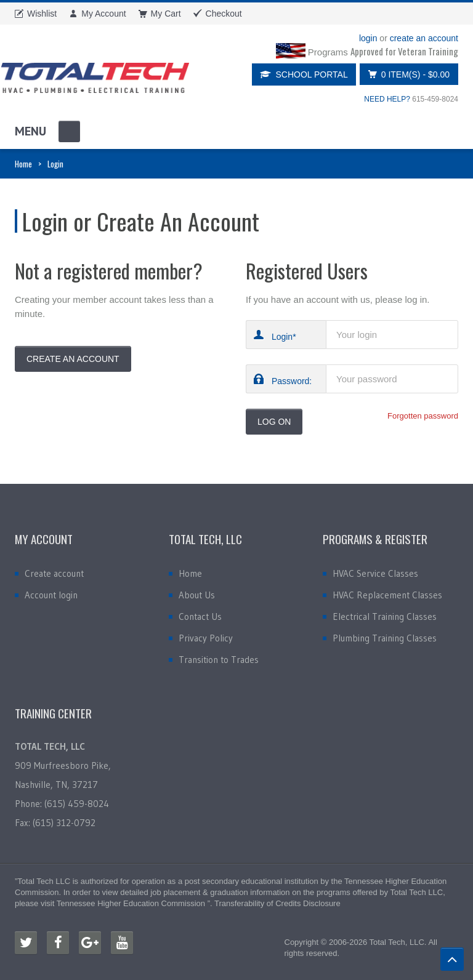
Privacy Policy (206, 638)
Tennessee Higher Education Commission (131, 903)
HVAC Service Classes (375, 573)
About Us (197, 595)
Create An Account (73, 359)
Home (23, 164)
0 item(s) (406, 74)
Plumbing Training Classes (385, 638)
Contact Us (200, 617)
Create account (54, 573)
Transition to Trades (219, 660)
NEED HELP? (387, 99)
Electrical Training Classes (385, 617)
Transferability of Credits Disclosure (277, 903)
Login (282, 336)
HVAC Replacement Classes (387, 595)
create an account (424, 38)
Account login (51, 595)
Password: (292, 381)
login (368, 38)
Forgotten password (423, 416)
